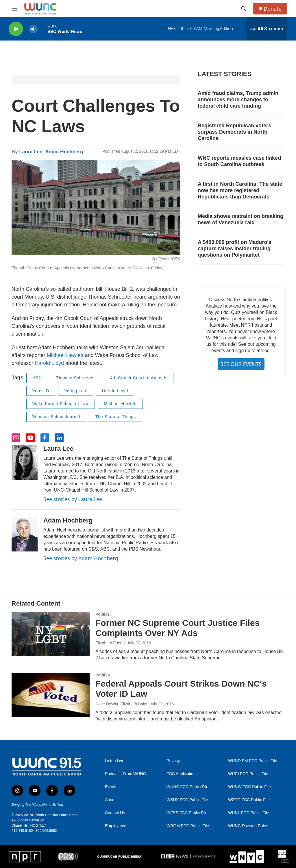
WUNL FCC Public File (249, 813)
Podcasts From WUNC (125, 774)
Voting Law (76, 391)
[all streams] (267, 29)
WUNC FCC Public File (187, 787)
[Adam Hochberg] (25, 534)
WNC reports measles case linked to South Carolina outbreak (239, 161)
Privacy (173, 761)
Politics (103, 614)
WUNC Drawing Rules (248, 826)
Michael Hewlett (65, 355)
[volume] (33, 29)
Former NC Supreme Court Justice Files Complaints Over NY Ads (177, 628)
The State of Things (115, 417)
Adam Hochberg (64, 152)
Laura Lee (31, 152)
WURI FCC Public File (248, 774)
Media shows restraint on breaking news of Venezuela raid (240, 219)
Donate (273, 9)
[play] (16, 29)
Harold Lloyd (49, 363)
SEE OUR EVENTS (241, 364)
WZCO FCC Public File (249, 800)
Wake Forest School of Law (61, 404)
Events (111, 787)
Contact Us (115, 813)
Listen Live (115, 761)
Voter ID (41, 391)
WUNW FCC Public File (249, 787)
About (110, 800)
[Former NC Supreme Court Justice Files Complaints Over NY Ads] (51, 634)
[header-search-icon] (244, 9)
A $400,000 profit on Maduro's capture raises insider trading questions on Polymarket (235, 249)
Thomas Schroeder (76, 378)
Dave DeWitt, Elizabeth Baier (122, 704)
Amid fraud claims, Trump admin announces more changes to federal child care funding (238, 100)
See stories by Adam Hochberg (81, 558)
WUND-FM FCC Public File (253, 761)
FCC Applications (182, 774)
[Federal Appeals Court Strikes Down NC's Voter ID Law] (51, 695)
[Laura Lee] (25, 462)
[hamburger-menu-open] (14, 9)
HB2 (37, 378)
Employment (116, 826)
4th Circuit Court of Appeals (139, 378)
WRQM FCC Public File (188, 826)
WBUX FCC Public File (187, 800)
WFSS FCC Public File (187, 813)
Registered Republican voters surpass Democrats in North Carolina (234, 132)
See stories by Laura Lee (73, 499)
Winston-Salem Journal (56, 417)
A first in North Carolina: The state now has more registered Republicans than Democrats (240, 190)
